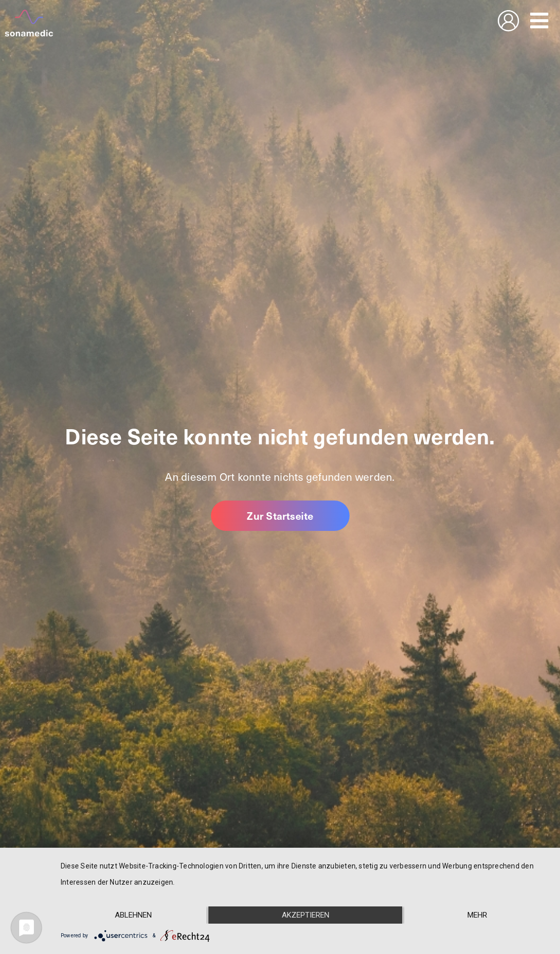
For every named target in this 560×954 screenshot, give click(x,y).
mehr (477, 915)
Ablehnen (133, 915)
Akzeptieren (306, 915)
